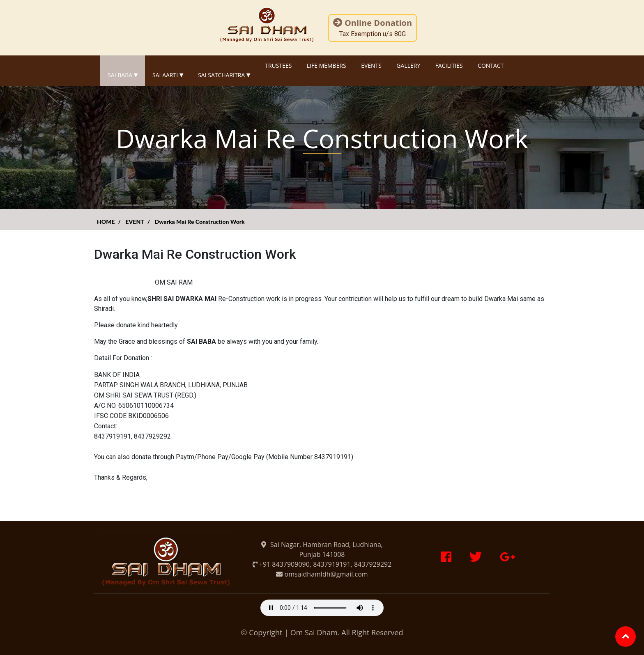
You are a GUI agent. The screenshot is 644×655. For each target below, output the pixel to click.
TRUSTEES (278, 65)
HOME (106, 222)
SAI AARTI (168, 71)
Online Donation (373, 23)
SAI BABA (123, 71)
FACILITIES (449, 65)
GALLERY (408, 65)
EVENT (135, 222)
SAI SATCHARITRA (224, 71)
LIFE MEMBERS (327, 65)
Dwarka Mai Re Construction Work (200, 222)
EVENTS (371, 65)
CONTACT (491, 65)
